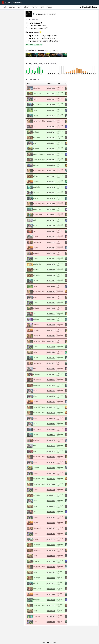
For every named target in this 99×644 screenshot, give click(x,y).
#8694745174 (50, 414)
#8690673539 (50, 507)
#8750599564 (50, 106)
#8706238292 (50, 249)
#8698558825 (50, 364)
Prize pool (50, 7)
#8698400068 (50, 375)
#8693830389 (50, 458)
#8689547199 (50, 540)
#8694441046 (50, 447)
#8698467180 (50, 370)
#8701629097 (50, 337)
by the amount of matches (38, 59)
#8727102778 (50, 183)
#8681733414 (50, 584)
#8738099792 (50, 161)
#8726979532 (50, 194)
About (42, 7)
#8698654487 (50, 359)
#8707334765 (50, 238)
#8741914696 (50, 144)
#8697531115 (50, 392)
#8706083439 (50, 260)
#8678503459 (50, 623)
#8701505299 (50, 342)
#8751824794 (50, 89)
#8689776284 (50, 524)
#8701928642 (50, 320)
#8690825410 (50, 496)
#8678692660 (50, 617)
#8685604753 (50, 568)
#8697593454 (50, 386)
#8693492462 (50, 474)
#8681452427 (50, 601)
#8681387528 (50, 606)
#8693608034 (50, 469)
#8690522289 (50, 518)
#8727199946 (50, 177)
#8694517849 (50, 436)
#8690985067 (50, 485)
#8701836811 (50, 326)
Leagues (12, 7)
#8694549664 (50, 430)
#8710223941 (50, 210)
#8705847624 (50, 276)
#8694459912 (50, 441)
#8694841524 (50, 408)
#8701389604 (50, 353)
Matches (35, 7)
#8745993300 (50, 128)
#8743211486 (50, 133)
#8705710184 (50, 287)
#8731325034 (50, 172)
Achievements (31, 33)
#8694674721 (50, 419)
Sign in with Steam (89, 7)
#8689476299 (50, 546)
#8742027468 (50, 139)
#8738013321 (50, 166)
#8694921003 (50, 403)
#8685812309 (50, 557)
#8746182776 (50, 117)
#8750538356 (50, 111)
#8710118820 (50, 216)
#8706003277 (50, 265)
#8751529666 (50, 100)
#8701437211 (50, 348)
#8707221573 (50, 243)
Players (27, 7)
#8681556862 (50, 595)
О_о (35, 15)
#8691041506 (50, 480)
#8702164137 (50, 309)
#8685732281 (50, 562)
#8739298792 (50, 155)
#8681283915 (50, 612)
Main (5, 7)
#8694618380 (50, 425)
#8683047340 (50, 573)
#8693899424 (50, 452)
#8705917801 (50, 271)
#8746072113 (50, 122)
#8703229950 (50, 304)
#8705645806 (50, 293)
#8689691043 (50, 529)
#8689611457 (50, 535)
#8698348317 (50, 381)
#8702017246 (50, 315)
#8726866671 (50, 199)
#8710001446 (50, 221)
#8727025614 (50, 188)
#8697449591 (50, 397)
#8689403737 (50, 551)
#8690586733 (50, 513)
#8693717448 (50, 463)
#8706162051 (50, 254)
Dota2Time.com (14, 2)
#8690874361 (50, 491)
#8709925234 (50, 227)
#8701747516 (50, 331)
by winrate (29, 59)
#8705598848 (50, 298)
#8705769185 (50, 282)
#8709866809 (50, 232)
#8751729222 (50, 95)
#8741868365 (50, 150)
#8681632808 (50, 590)
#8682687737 (50, 579)
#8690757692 (50, 502)
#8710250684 (50, 205)
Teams (19, 7)
